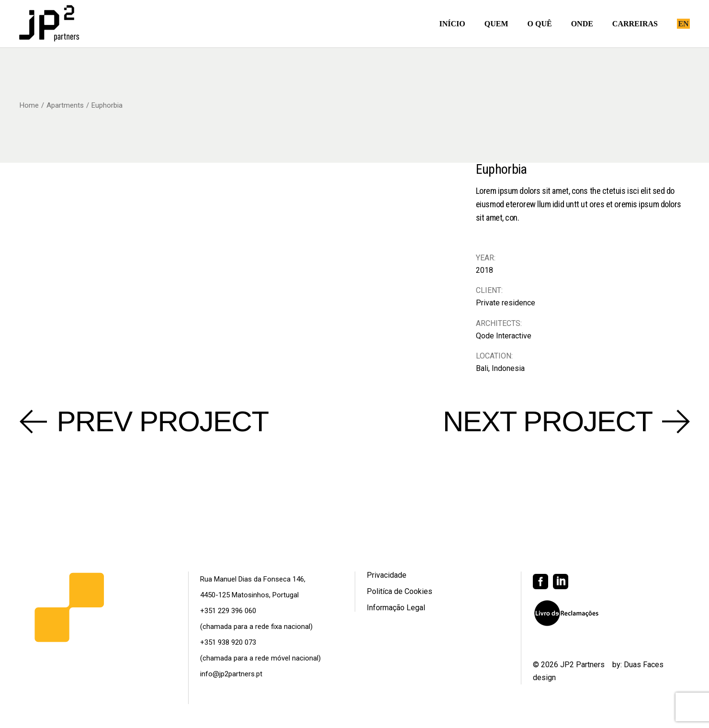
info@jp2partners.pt (231, 674)
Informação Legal (396, 608)
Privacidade (387, 575)
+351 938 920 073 (228, 642)
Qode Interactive (504, 336)
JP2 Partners (582, 665)
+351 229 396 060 (228, 611)
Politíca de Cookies (400, 591)
